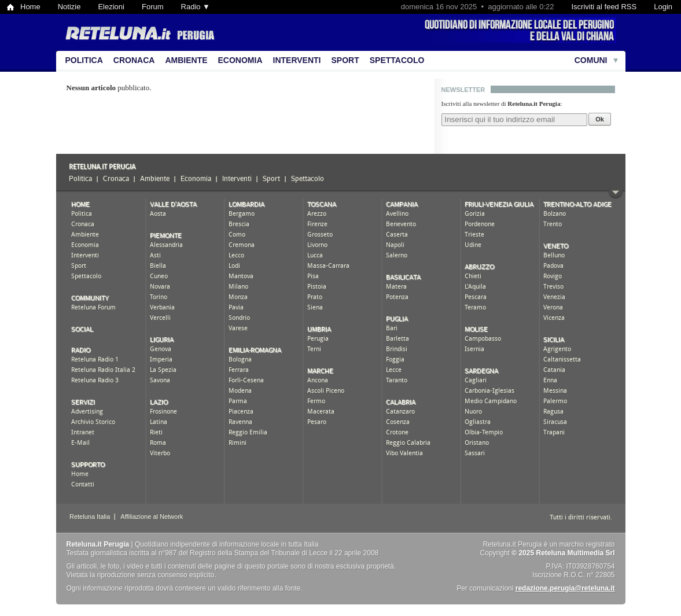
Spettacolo (397, 60)
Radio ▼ (196, 7)
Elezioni (111, 7)
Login (663, 7)
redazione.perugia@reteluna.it (565, 588)
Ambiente (186, 60)
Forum (153, 7)
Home (30, 7)
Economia (240, 60)
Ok (600, 119)
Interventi (297, 60)
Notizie (69, 7)
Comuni (591, 60)
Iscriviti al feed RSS (604, 7)
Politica (84, 60)
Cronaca (134, 60)
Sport (345, 60)
